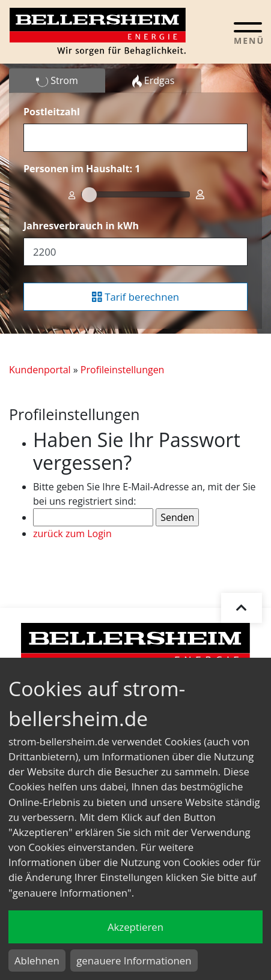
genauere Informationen (134, 960)
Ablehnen (37, 960)
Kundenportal (40, 370)
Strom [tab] (57, 81)
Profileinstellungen (123, 370)
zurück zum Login (72, 534)
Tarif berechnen (135, 297)
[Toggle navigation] (248, 33)
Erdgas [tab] (154, 81)
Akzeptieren (135, 927)
